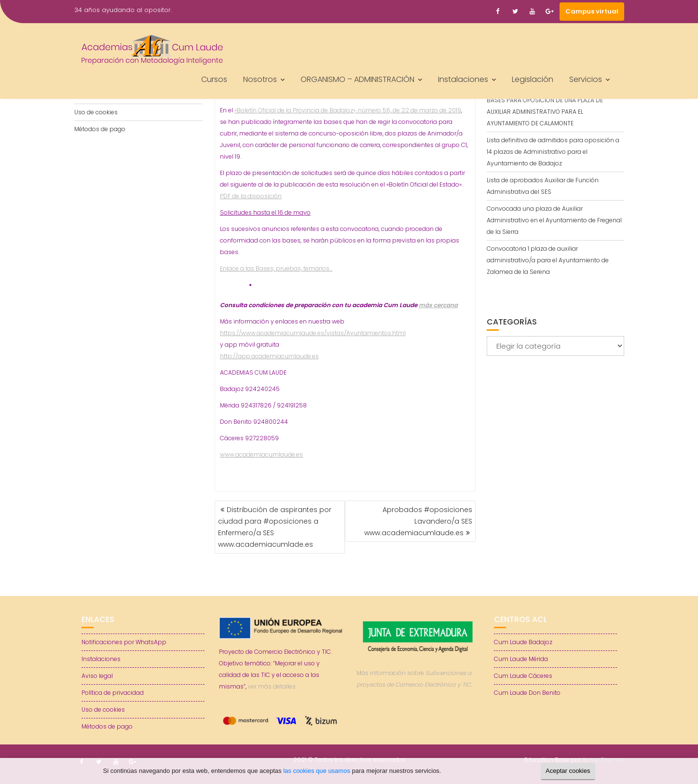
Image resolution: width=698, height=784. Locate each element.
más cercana (438, 305)
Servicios (586, 79)
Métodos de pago (100, 129)
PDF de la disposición (251, 196)
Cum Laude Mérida (521, 659)
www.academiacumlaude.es (261, 454)
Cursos (214, 79)
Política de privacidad (113, 693)
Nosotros (260, 79)
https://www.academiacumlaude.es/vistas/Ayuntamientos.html (313, 333)
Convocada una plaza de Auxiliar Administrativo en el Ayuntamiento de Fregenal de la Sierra (554, 220)
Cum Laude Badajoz (523, 642)
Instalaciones (463, 79)
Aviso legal (97, 676)
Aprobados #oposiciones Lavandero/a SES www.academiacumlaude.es (418, 521)
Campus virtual (592, 11)
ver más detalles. (272, 686)
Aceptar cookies (568, 771)
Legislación (533, 79)
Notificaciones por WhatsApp (124, 642)
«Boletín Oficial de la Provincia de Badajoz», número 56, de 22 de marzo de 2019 (348, 110)
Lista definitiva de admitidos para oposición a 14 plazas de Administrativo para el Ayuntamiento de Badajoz (553, 152)
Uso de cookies (96, 112)
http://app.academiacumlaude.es (269, 356)
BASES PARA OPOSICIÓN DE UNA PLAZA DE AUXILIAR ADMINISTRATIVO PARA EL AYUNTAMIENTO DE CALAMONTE (545, 112)
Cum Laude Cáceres (523, 676)
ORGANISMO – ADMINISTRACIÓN (357, 79)
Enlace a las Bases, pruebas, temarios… (276, 268)
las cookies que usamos (317, 771)
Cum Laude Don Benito (527, 693)
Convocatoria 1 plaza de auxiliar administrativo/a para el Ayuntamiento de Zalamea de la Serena (548, 260)
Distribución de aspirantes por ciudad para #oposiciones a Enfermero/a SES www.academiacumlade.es (275, 527)
